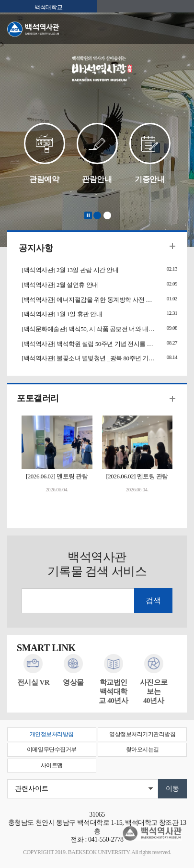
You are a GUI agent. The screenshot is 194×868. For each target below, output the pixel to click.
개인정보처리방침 (52, 734)
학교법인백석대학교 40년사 (113, 691)
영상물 (73, 682)
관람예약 (44, 179)
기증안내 (149, 179)
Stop (88, 215)
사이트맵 (52, 765)
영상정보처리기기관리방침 (142, 734)
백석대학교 (48, 7)
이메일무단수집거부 (52, 749)
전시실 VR (34, 682)
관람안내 (97, 179)
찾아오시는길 (143, 749)
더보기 (172, 246)
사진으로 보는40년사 (154, 691)
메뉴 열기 (180, 30)
